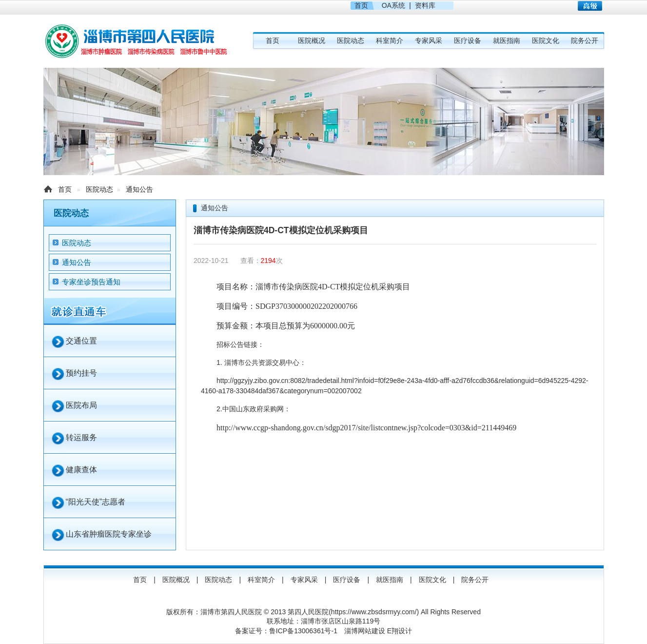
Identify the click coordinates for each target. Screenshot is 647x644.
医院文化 (546, 40)
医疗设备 (468, 40)
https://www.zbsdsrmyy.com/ (374, 612)
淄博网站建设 (365, 631)
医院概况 (312, 40)
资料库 (425, 5)
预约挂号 (81, 373)
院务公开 (585, 40)
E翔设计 (400, 631)
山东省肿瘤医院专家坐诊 (109, 534)
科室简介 (390, 40)
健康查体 (81, 470)
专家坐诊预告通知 (91, 282)
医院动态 (351, 40)
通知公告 (139, 189)
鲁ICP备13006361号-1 (303, 631)
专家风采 (429, 40)
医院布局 (81, 405)
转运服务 (81, 437)
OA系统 (393, 5)
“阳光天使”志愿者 (96, 502)
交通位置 (81, 341)
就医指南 (507, 40)
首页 (361, 5)
